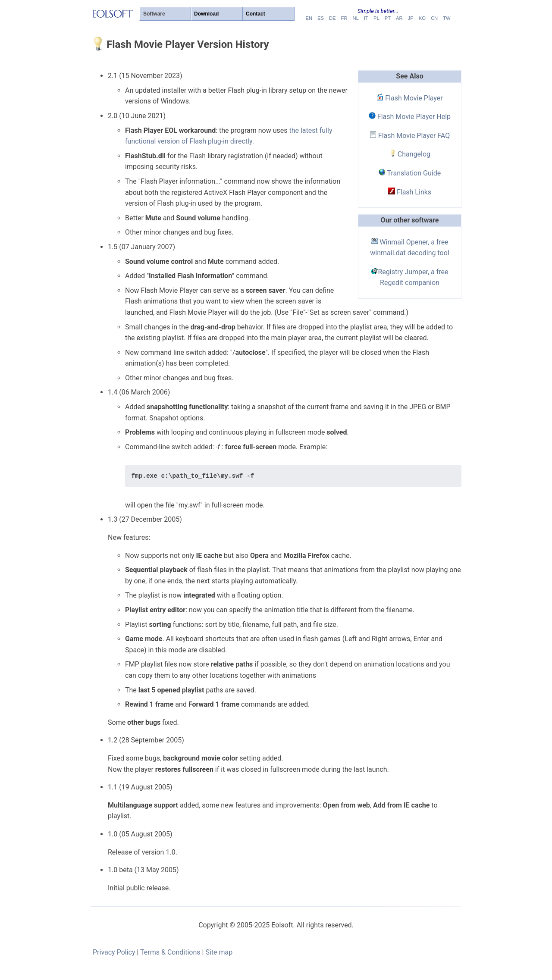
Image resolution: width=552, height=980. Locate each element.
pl (376, 18)
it (366, 18)
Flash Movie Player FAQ (410, 136)
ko (422, 18)
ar (399, 18)
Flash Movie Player (409, 98)
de (332, 18)
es (321, 18)
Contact (256, 14)
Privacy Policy (114, 952)
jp (411, 18)
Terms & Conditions (170, 952)
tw (447, 18)
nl (356, 18)
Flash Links (410, 192)
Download (206, 14)
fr (344, 18)
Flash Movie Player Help (410, 117)
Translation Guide (410, 173)
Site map (219, 952)
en (309, 18)
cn (434, 18)
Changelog (410, 154)
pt (388, 18)
